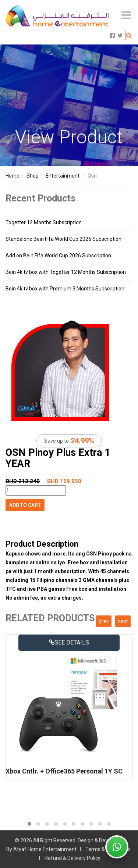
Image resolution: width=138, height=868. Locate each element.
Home (13, 176)
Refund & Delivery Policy (72, 858)
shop (33, 176)
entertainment (63, 176)
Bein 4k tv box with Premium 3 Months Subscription (65, 289)
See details (69, 642)
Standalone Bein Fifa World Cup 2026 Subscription (63, 239)
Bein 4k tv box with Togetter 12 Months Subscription (66, 272)
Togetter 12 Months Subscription (44, 222)
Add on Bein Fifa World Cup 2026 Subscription (58, 256)
